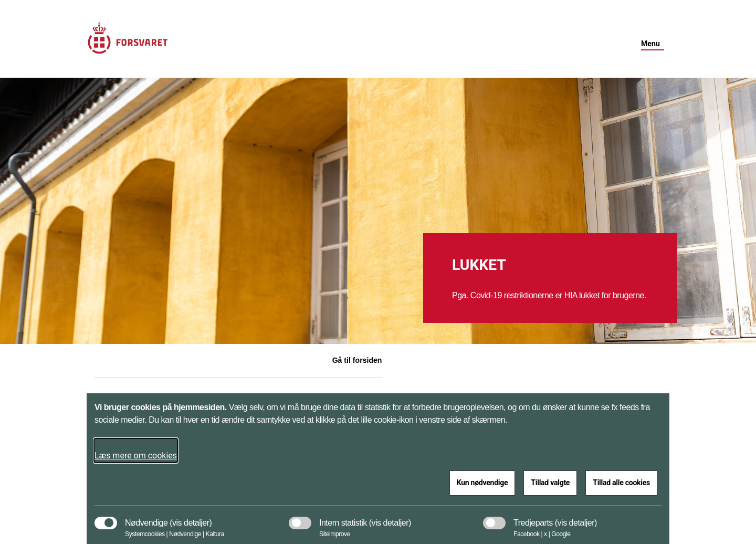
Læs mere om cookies (136, 456)
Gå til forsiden (357, 360)
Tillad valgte (550, 483)
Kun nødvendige (482, 483)
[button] (191, 518)
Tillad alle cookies (621, 483)
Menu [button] (650, 44)
